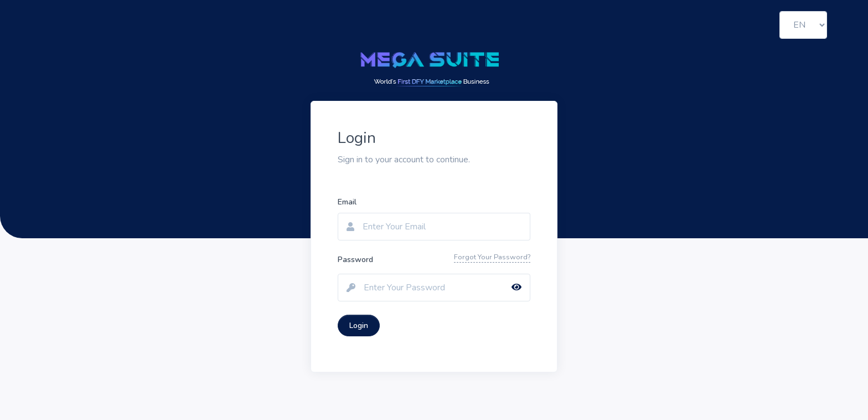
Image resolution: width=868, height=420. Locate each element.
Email (347, 202)
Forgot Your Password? (492, 257)
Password (355, 260)
